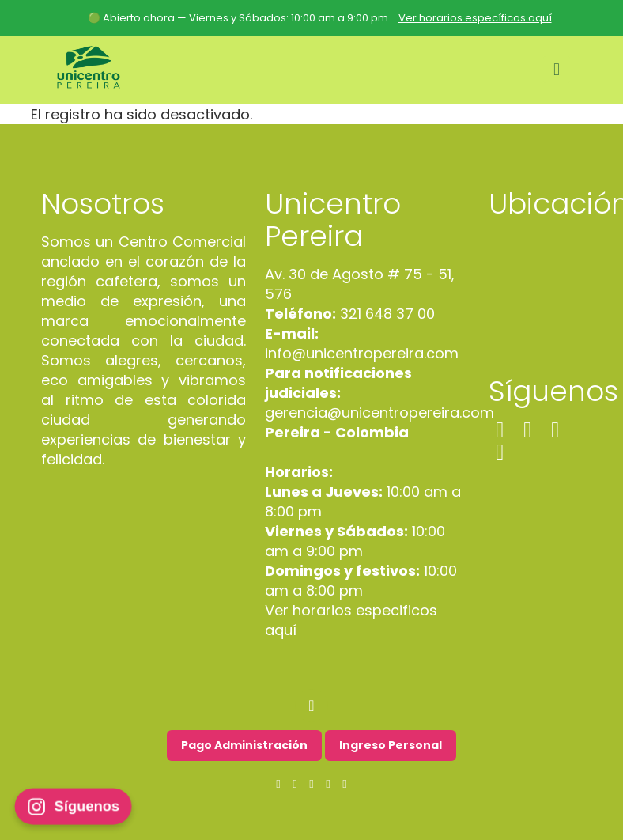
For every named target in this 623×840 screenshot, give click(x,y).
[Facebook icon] (279, 783)
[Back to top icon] (311, 706)
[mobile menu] (557, 70)
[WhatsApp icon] (345, 783)
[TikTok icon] (328, 783)
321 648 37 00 (385, 314)
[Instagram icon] (295, 783)
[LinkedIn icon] (312, 783)
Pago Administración (244, 745)
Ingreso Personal (391, 745)
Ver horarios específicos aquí (475, 18)
